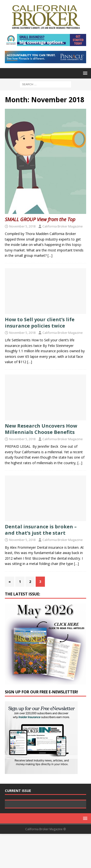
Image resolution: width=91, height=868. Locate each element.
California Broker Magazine (63, 226)
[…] (50, 255)
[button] (84, 73)
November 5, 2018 (22, 226)
